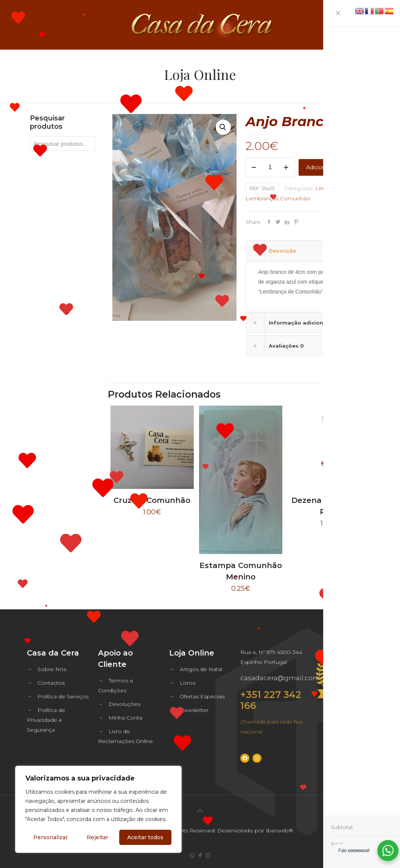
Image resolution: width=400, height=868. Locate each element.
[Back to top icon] (200, 811)
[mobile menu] (388, 25)
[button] (223, 127)
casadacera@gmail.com (280, 678)
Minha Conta (125, 718)
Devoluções (125, 704)
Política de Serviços (63, 696)
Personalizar (51, 837)
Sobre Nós (52, 669)
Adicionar (318, 167)
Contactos (51, 683)
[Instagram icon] (208, 855)
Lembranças (332, 188)
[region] (98, 809)
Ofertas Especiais (202, 696)
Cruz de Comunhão (152, 500)
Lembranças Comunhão (278, 198)
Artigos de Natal (201, 669)
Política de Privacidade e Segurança (46, 720)
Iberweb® (279, 831)
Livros (188, 683)
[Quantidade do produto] (270, 167)
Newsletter (194, 710)
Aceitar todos (145, 837)
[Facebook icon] (200, 855)
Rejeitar (97, 837)
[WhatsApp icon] (192, 855)
